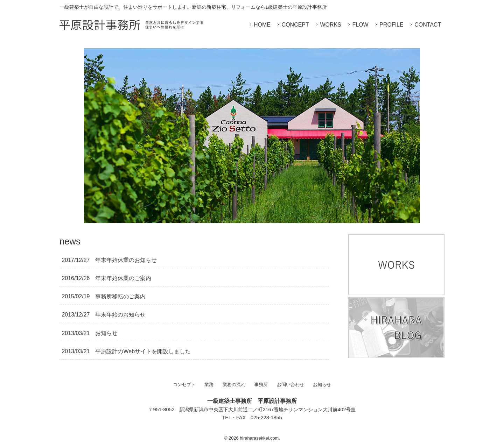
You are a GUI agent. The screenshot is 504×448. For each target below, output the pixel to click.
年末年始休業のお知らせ (109, 260)
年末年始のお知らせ (104, 315)
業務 (209, 385)
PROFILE (391, 25)
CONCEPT (295, 25)
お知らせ (90, 333)
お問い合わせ (290, 385)
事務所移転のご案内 (104, 296)
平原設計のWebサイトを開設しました (126, 351)
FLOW (360, 25)
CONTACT (428, 25)
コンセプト (184, 385)
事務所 (261, 385)
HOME (262, 25)
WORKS (330, 25)
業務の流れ (234, 385)
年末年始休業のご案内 (106, 278)
